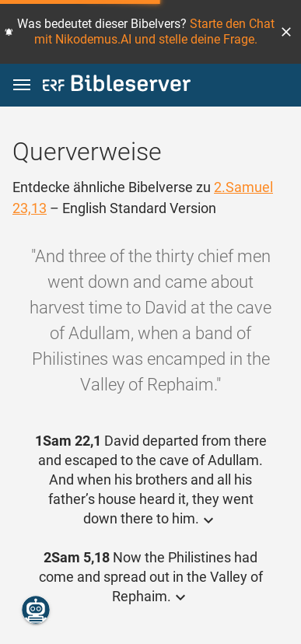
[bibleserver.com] (117, 86)
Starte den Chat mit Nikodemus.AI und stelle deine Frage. (154, 31)
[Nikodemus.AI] (36, 610)
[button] (286, 32)
